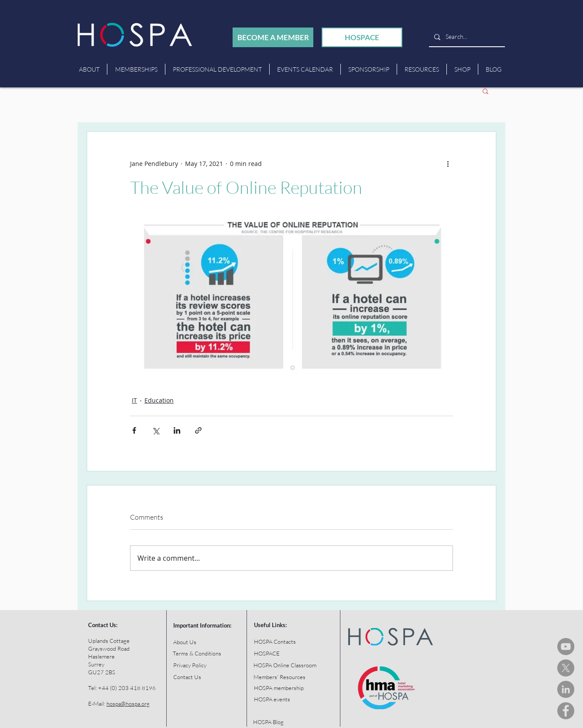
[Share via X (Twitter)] (156, 430)
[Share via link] (198, 430)
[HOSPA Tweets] (566, 668)
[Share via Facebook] (134, 430)
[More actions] (448, 163)
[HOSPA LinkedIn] (566, 689)
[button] (485, 91)
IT (134, 400)
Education (159, 400)
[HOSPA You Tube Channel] (566, 647)
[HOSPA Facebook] (566, 711)
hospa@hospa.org (128, 704)
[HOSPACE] (362, 37)
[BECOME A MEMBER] (273, 37)
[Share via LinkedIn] (177, 430)
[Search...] (466, 37)
